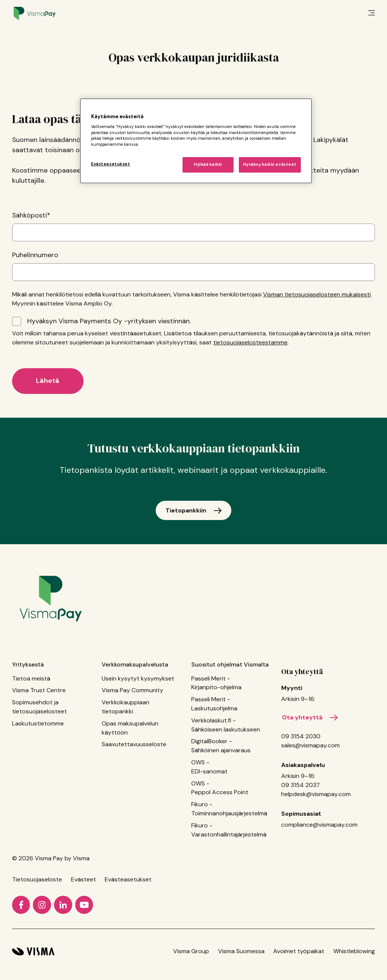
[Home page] (35, 14)
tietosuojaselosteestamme (250, 342)
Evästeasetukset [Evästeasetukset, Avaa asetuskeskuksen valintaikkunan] (111, 164)
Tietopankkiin (186, 510)
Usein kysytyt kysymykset (138, 678)
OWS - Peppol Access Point (220, 788)
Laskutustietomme (38, 723)
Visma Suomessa (241, 951)
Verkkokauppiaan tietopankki (125, 707)
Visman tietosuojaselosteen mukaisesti (317, 294)
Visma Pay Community (132, 690)
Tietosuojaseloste (37, 879)
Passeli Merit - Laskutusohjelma (214, 704)
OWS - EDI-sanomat (209, 767)
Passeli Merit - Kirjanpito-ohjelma (216, 683)
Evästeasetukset (128, 879)
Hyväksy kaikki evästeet (270, 164)
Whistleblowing (354, 951)
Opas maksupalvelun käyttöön (130, 728)
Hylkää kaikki (208, 164)
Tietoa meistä (31, 678)
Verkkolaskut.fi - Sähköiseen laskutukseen (226, 725)
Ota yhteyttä (302, 671)
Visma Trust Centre (39, 690)
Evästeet (84, 879)
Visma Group (191, 951)
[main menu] (372, 14)
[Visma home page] (33, 951)
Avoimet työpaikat (299, 951)
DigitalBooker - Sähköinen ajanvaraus (221, 746)
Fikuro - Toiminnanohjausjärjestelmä (229, 809)
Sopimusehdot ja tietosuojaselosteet (39, 707)
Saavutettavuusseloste (134, 744)
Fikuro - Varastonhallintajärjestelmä (229, 830)
